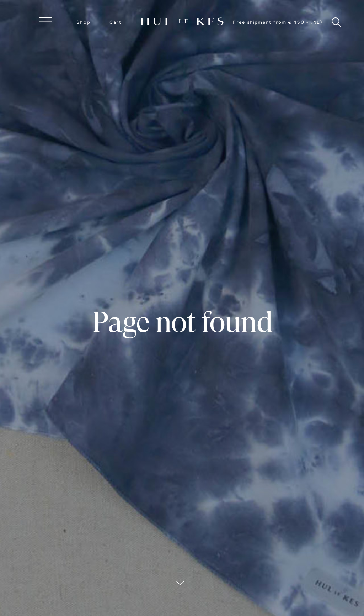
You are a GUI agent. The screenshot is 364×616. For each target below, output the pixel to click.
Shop (84, 22)
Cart (116, 22)
